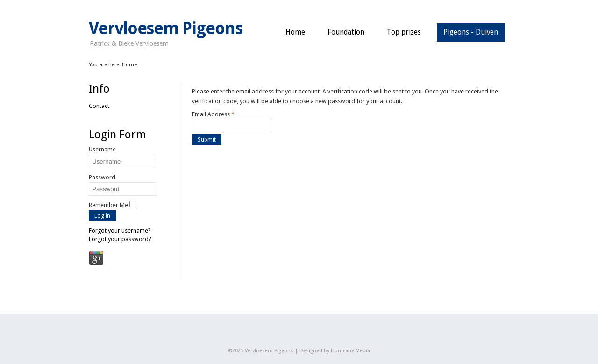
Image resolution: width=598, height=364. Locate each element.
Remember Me (108, 205)
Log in (102, 216)
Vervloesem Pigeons (166, 29)
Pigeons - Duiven (471, 32)
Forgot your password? (120, 239)
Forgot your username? (120, 231)
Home (295, 32)
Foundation (346, 32)
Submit (207, 139)
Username (102, 149)
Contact (99, 106)
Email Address (213, 114)
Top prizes (404, 32)
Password (102, 177)
